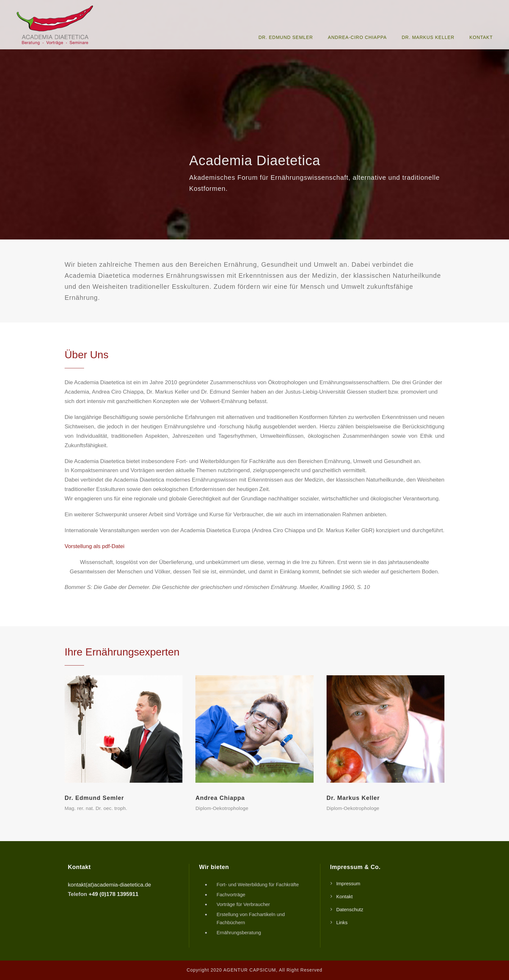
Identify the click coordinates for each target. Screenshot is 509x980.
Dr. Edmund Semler (286, 37)
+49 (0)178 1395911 (114, 894)
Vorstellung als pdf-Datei (94, 546)
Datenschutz (350, 909)
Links (342, 922)
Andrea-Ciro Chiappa (357, 37)
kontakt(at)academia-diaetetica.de (109, 885)
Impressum (348, 883)
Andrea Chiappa (220, 798)
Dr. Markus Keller (428, 37)
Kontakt (481, 37)
